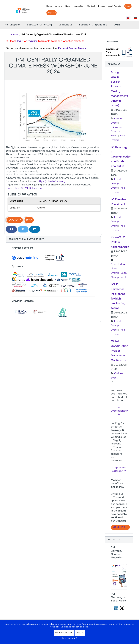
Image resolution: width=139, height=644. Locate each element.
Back (29, 220)
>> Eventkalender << (119, 411)
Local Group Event (116, 184)
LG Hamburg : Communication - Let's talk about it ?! (121, 157)
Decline (80, 633)
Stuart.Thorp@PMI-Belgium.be (24, 188)
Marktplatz (120, 527)
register (32, 41)
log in (20, 41)
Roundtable (118, 264)
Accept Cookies (64, 633)
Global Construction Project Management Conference (119, 351)
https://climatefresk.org (52, 181)
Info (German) (70, 638)
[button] (53, 239)
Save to (13, 220)
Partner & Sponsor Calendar (73, 48)
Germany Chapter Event (117, 132)
